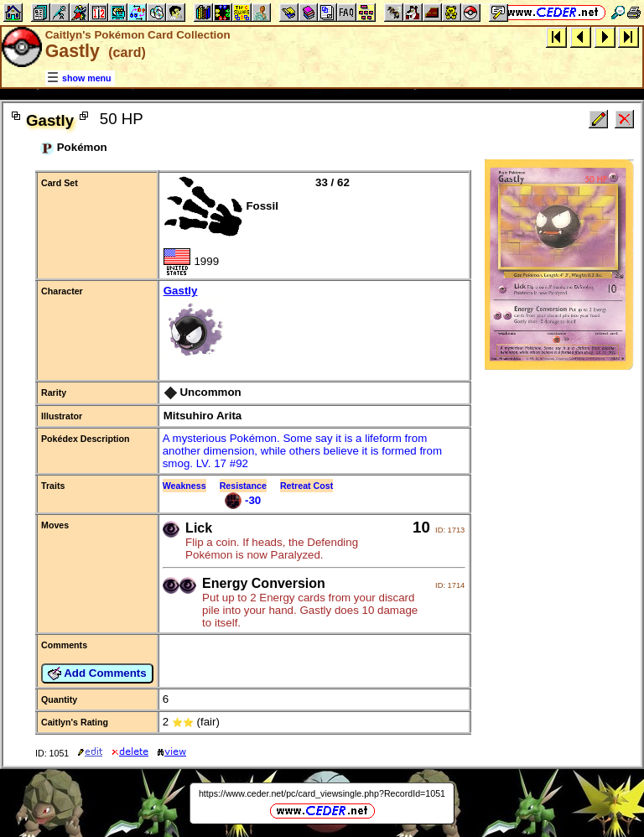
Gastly (314, 324)
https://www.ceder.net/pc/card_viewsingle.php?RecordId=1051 (322, 793)
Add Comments (97, 673)
